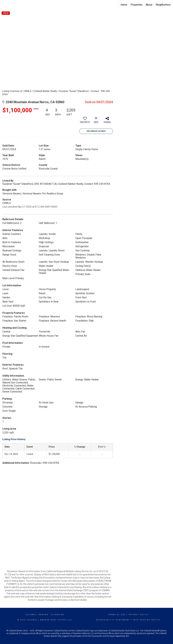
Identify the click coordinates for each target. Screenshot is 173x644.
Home (124, 5)
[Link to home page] (4, 5)
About (149, 5)
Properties (137, 5)
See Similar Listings (96, 131)
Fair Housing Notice (147, 620)
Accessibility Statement (113, 620)
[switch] (85, 121)
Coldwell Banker (37, 615)
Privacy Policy (139, 615)
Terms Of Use (117, 615)
